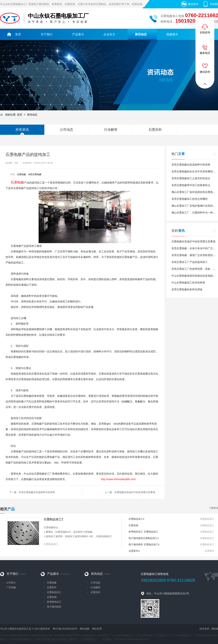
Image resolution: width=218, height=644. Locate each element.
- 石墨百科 (94, 592)
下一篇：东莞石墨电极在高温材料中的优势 (32, 492)
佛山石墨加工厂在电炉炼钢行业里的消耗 (195, 206)
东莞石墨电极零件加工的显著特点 (191, 185)
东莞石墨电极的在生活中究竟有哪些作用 (195, 171)
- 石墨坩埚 (50, 597)
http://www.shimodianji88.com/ (118, 479)
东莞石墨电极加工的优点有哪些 (190, 199)
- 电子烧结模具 (52, 607)
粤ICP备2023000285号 (65, 629)
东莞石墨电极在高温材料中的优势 (191, 165)
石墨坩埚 (133, 525)
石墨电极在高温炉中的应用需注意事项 (193, 241)
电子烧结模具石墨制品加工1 (144, 538)
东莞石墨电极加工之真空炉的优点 (191, 178)
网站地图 (85, 629)
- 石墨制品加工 (52, 592)
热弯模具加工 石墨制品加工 (143, 532)
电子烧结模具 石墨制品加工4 (144, 544)
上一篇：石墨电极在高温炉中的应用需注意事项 (130, 492)
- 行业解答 (94, 587)
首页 (20, 115)
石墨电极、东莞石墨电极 (29, 174)
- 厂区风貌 (9, 587)
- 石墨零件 (50, 587)
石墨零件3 (134, 551)
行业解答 (111, 130)
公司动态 (67, 130)
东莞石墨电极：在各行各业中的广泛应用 (195, 248)
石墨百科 (155, 130)
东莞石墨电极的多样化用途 (187, 289)
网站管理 (97, 629)
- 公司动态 (94, 583)
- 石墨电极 (50, 583)
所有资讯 (22, 130)
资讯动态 (32, 115)
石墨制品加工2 (53, 519)
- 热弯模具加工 (52, 602)
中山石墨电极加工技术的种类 (188, 283)
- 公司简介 (9, 583)
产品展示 (58, 574)
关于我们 (16, 574)
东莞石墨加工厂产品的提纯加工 (190, 262)
